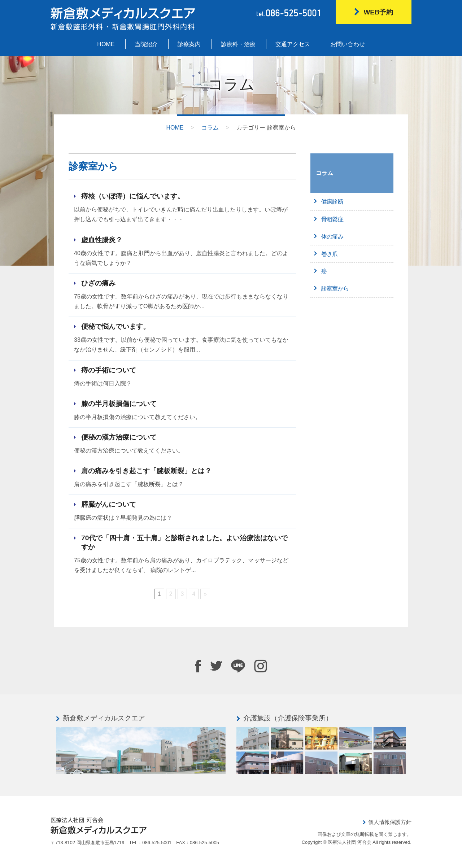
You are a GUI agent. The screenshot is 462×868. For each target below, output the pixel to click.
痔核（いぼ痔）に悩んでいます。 (133, 196)
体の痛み (332, 237)
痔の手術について (109, 370)
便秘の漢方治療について (119, 437)
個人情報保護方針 (390, 822)
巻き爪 (330, 254)
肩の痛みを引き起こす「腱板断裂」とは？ (146, 471)
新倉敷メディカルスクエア (104, 718)
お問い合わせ (348, 44)
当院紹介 (146, 44)
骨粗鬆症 (332, 219)
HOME (106, 44)
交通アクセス (293, 44)
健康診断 (332, 202)
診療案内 (189, 44)
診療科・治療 (238, 44)
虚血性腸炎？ (102, 240)
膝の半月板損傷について (119, 404)
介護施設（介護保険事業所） (288, 718)
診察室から (335, 289)
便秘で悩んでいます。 (115, 326)
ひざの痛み (98, 283)
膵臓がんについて (109, 504)
